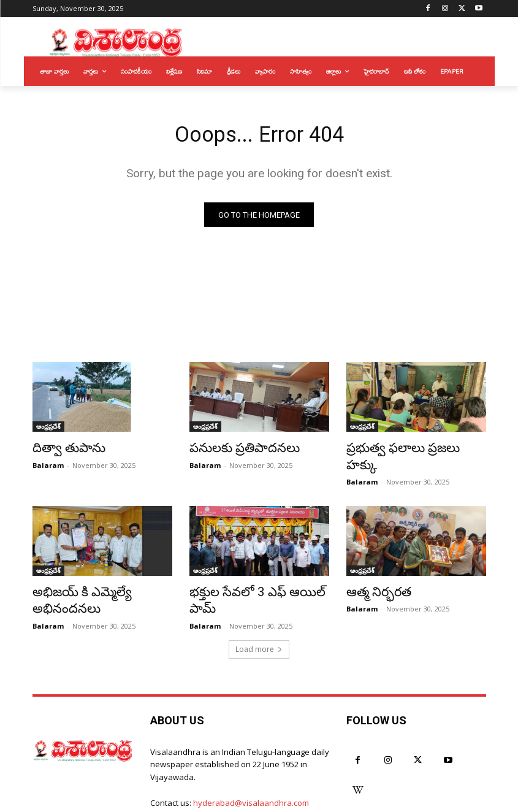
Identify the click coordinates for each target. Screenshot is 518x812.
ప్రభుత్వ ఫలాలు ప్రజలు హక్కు (406, 450)
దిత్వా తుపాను (62, 450)
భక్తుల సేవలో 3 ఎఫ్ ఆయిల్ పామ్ (257, 574)
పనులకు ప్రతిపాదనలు (234, 450)
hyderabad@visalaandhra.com (251, 766)
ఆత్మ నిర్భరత (373, 574)
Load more (259, 612)
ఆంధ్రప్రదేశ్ (48, 430)
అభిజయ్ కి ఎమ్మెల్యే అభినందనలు (102, 574)
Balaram (48, 465)
